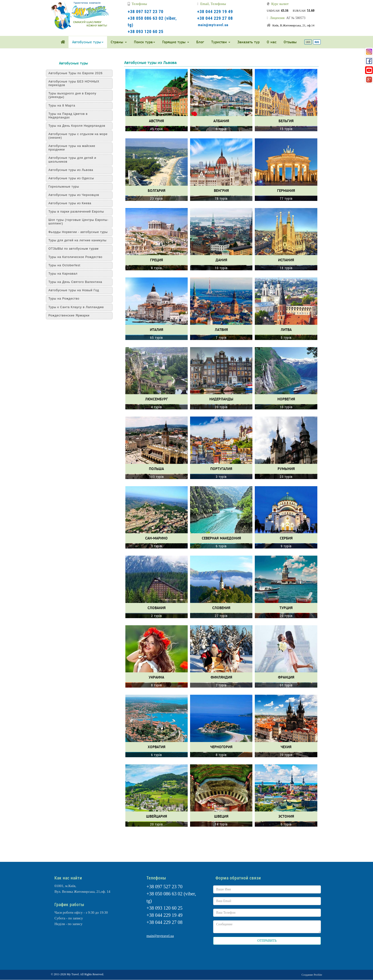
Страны (119, 42)
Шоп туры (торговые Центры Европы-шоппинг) (81, 222)
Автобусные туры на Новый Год (76, 290)
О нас (272, 42)
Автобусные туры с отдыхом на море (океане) (81, 136)
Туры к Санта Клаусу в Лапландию (79, 307)
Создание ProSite (312, 975)
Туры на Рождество (67, 299)
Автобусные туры (88, 42)
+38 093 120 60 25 (146, 31)
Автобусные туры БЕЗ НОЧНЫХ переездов (77, 83)
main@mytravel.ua (213, 25)
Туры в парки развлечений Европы (79, 212)
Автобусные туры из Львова (74, 170)
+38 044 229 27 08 (215, 18)
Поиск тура (145, 42)
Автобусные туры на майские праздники (75, 148)
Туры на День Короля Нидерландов (80, 126)
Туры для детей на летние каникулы (80, 240)
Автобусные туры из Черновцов (76, 195)
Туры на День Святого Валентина (78, 282)
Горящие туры (176, 42)
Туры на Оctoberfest (67, 265)
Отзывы (290, 42)
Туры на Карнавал (66, 274)
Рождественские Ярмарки (72, 315)
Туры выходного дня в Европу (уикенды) (75, 95)
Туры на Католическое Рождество (78, 257)
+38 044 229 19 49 (215, 11)
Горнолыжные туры (66, 187)
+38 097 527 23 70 (146, 11)
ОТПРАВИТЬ (267, 941)
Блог (200, 42)
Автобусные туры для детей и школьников (75, 160)
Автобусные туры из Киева (73, 203)
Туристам (221, 42)
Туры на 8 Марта (65, 106)
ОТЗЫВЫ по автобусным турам (76, 249)
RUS (317, 42)
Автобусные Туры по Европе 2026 (78, 73)
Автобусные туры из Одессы (74, 178)
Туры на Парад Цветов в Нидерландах (71, 116)
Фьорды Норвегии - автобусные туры (81, 232)
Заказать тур (248, 42)
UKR (308, 42)
